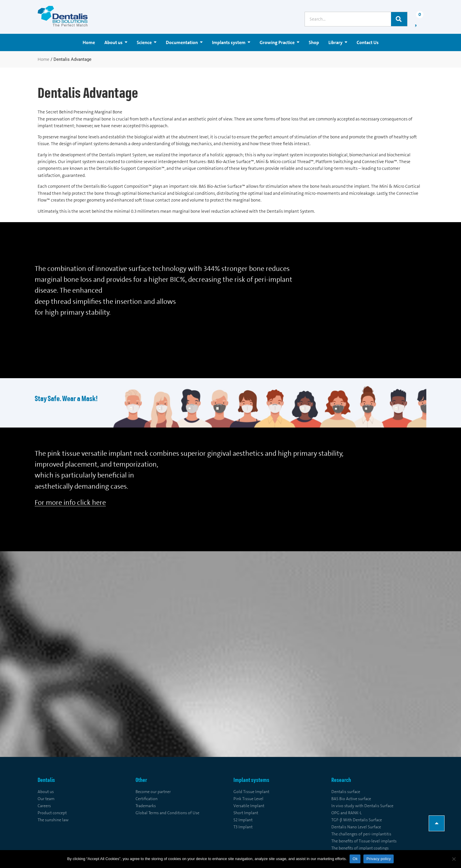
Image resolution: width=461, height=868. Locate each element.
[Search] (399, 19)
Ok (355, 859)
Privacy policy (379, 859)
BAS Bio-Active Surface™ (231, 162)
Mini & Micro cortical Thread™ (285, 162)
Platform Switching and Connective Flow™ (356, 162)
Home (44, 59)
